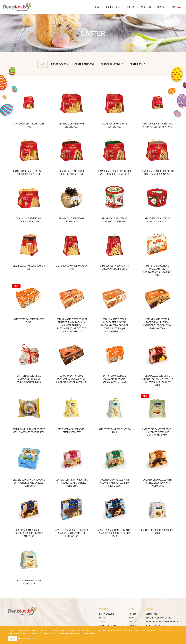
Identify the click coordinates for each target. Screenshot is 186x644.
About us (133, 622)
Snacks (102, 618)
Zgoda (12, 639)
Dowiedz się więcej (27, 639)
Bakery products (107, 614)
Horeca (132, 618)
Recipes (133, 614)
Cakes (102, 622)
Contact (132, 626)
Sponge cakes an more (110, 626)
